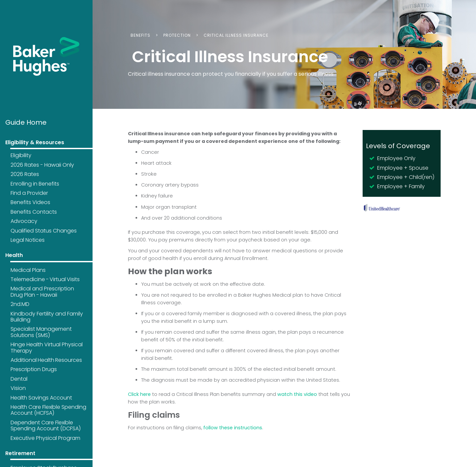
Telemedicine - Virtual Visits (45, 279)
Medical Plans (28, 270)
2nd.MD (20, 304)
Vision (18, 388)
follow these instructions (233, 428)
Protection (177, 35)
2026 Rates (25, 174)
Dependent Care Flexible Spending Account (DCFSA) (46, 425)
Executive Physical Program (45, 438)
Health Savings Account (41, 398)
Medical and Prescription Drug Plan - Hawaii (42, 292)
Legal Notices (28, 240)
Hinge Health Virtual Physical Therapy (47, 347)
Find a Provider (29, 193)
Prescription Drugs (34, 369)
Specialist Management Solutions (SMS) (41, 332)
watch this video (297, 394)
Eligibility (21, 155)
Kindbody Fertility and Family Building (47, 317)
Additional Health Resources (46, 360)
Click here (139, 394)
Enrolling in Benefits (35, 184)
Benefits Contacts (34, 212)
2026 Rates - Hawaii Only (42, 165)
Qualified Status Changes (44, 231)
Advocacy (24, 221)
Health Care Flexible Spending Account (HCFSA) (48, 410)
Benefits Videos (30, 202)
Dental (19, 379)
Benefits (140, 35)
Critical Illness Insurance (236, 35)
